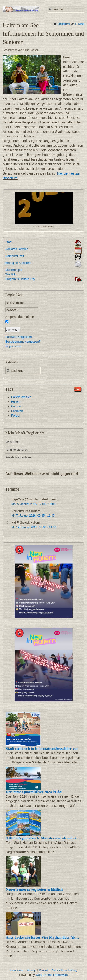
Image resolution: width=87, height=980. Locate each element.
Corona (16, 406)
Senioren (17, 411)
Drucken (61, 24)
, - (33, 504)
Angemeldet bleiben (20, 317)
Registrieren (13, 346)
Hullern (16, 402)
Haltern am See (21, 397)
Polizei (15, 416)
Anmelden (13, 330)
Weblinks (11, 275)
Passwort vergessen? (19, 337)
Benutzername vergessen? (23, 342)
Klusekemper (14, 270)
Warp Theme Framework (52, 975)
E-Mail (77, 24)
